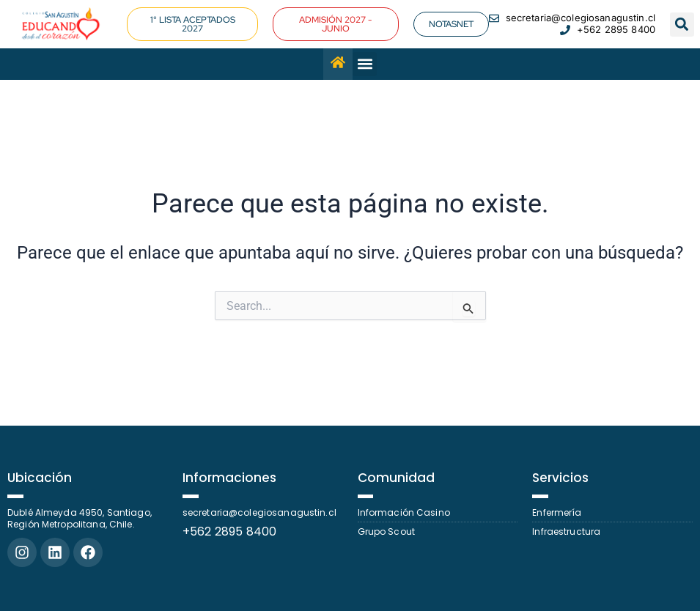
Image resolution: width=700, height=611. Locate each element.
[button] (682, 25)
